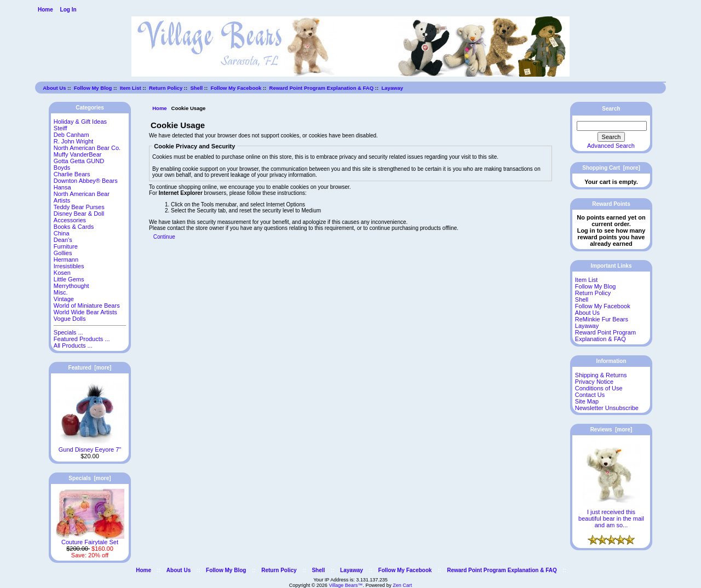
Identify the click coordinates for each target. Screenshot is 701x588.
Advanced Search (611, 146)
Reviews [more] (611, 430)
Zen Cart (402, 585)
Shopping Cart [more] (611, 168)
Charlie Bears (72, 174)
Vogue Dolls (70, 319)
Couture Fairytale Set (90, 539)
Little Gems (69, 279)
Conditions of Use (599, 388)
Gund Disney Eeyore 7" (90, 447)
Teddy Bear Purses (79, 207)
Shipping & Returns (601, 375)
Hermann (66, 260)
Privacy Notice (594, 382)
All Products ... (73, 345)
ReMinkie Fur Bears (602, 319)
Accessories (70, 220)
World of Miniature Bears (87, 305)
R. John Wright (74, 141)
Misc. (61, 292)
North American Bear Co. (87, 148)
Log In (68, 10)
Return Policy (166, 88)
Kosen (62, 273)
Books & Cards (74, 227)
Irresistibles (69, 266)
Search (611, 109)
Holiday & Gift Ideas (80, 122)
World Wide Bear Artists (85, 312)
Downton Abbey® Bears (86, 181)
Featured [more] (90, 368)
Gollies (63, 253)
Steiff (61, 128)
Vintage (64, 299)
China (62, 233)
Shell (196, 88)
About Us (54, 88)
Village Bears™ (346, 585)
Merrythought (71, 286)
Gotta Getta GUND (79, 161)
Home (45, 10)
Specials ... (68, 332)
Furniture (66, 246)
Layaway (392, 88)
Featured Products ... (82, 339)
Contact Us (590, 395)
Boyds (62, 168)
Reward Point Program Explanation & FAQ (322, 88)
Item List (131, 88)
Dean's (63, 240)
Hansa (62, 187)
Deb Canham (71, 135)
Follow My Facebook (236, 88)
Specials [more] (90, 478)
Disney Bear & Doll (79, 214)
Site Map (587, 401)
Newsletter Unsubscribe (607, 408)
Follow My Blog (93, 88)
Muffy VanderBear (78, 154)
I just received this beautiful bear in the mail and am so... (611, 516)
